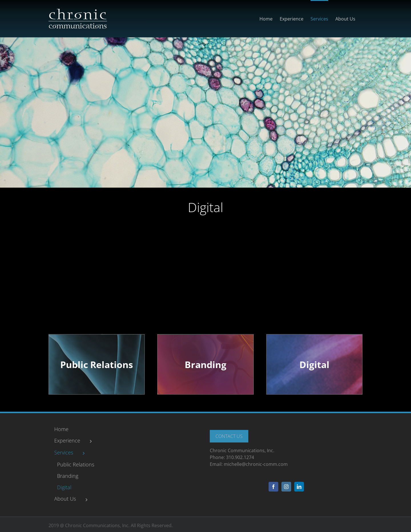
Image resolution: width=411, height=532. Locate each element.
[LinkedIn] (299, 487)
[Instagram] (286, 487)
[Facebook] (273, 487)
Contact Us (229, 436)
